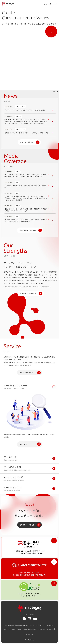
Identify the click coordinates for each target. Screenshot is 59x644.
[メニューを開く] (55, 4)
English (48, 4)
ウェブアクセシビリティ (39, 625)
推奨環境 (25, 629)
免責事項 (19, 629)
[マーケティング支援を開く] (29, 479)
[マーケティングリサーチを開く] (29, 387)
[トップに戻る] (29, 634)
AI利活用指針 (50, 625)
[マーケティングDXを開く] (29, 489)
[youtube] (35, 619)
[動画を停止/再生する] (55, 92)
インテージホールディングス (47, 629)
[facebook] (24, 619)
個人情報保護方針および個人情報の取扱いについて (19, 625)
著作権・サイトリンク (10, 629)
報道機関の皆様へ (33, 629)
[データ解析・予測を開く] (29, 468)
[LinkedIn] (30, 619)
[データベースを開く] (29, 458)
